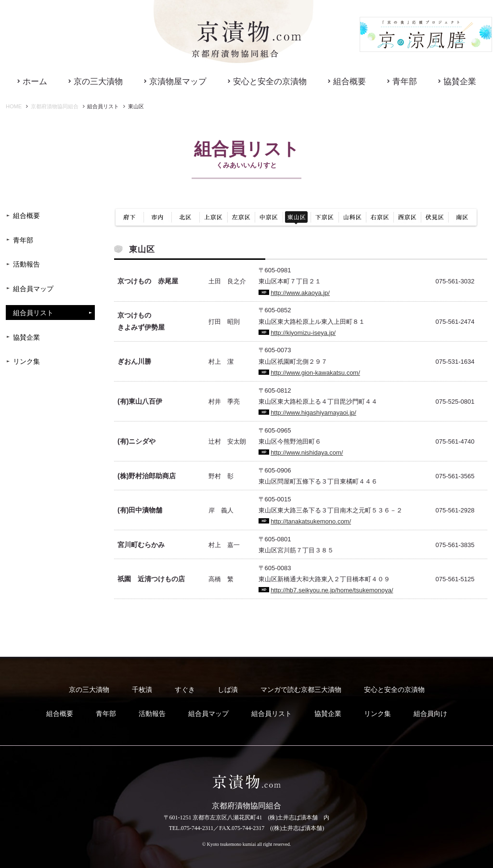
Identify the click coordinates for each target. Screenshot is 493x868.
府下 (129, 218)
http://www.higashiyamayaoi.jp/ (313, 413)
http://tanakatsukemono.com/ (311, 521)
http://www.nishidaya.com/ (307, 453)
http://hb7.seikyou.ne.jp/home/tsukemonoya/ (332, 590)
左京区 (241, 218)
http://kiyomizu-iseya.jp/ (303, 333)
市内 (158, 218)
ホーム (35, 82)
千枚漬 (142, 690)
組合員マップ (33, 289)
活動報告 (26, 264)
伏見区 (435, 218)
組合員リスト (33, 313)
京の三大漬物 (98, 82)
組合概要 (350, 82)
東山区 (297, 218)
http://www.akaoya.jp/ (300, 293)
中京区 (269, 218)
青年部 (405, 82)
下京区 (324, 218)
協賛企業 (460, 82)
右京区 (380, 218)
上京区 (213, 218)
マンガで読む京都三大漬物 (301, 690)
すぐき (185, 690)
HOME (14, 106)
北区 (185, 218)
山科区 (352, 218)
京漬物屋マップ (178, 82)
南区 (463, 218)
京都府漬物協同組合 (55, 106)
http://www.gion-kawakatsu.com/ (315, 373)
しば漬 (228, 690)
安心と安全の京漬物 (270, 82)
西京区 (407, 218)
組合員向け (430, 714)
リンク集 (26, 362)
